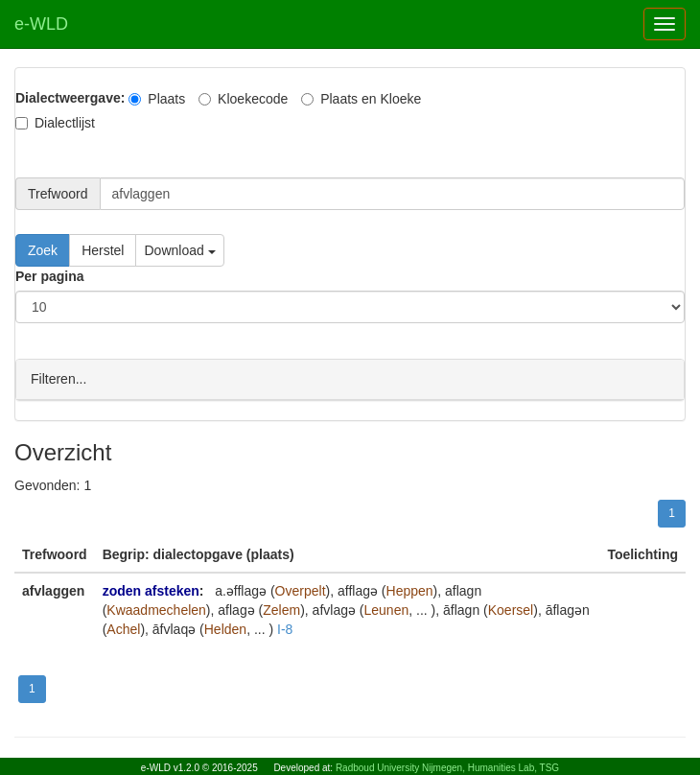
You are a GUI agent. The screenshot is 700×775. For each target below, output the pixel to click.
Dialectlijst (55, 123)
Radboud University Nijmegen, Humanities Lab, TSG (447, 768)
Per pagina (50, 276)
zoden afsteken (151, 590)
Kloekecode (243, 99)
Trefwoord (58, 194)
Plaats (157, 99)
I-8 (285, 628)
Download (179, 250)
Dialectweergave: (70, 98)
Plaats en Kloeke (361, 99)
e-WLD (41, 24)
